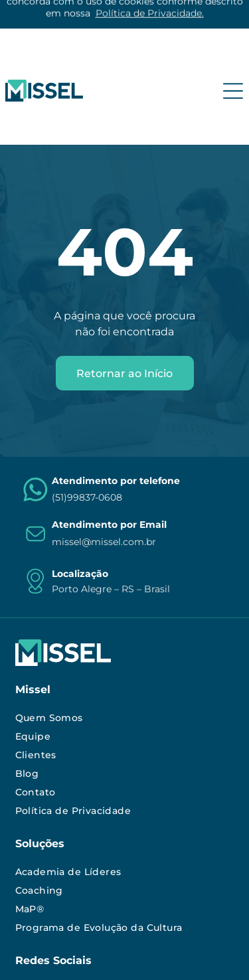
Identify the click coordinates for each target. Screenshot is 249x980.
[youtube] (75, 901)
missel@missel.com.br (104, 451)
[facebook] (100, 901)
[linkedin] (50, 901)
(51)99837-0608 (87, 407)
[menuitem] (125, 627)
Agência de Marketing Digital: (103, 957)
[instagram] (26, 901)
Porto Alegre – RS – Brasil (111, 499)
